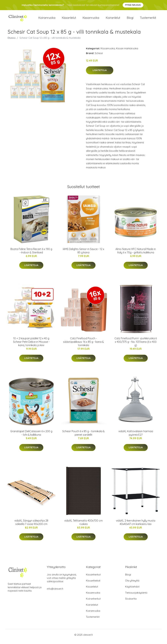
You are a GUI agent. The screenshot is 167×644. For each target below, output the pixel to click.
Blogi (130, 20)
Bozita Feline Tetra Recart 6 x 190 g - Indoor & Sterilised (31, 254)
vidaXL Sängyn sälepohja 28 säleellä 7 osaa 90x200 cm (31, 526)
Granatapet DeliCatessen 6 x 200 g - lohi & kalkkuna (31, 437)
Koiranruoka (47, 20)
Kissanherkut (93, 578)
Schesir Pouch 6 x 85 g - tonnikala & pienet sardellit (83, 437)
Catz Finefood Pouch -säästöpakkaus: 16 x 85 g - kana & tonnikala (83, 345)
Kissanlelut (69, 20)
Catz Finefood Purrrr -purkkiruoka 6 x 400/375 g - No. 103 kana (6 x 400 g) (136, 345)
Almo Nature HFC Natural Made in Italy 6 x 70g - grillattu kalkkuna (136, 254)
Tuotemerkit (148, 20)
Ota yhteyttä (132, 584)
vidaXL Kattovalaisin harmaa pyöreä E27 (136, 437)
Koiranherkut (93, 602)
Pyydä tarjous (133, 5)
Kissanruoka (91, 20)
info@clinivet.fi (55, 592)
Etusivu (12, 41)
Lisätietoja (100, 74)
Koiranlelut (113, 20)
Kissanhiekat (93, 584)
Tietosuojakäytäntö (136, 596)
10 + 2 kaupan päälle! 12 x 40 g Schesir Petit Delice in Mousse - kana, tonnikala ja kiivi (31, 345)
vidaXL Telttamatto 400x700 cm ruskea (83, 526)
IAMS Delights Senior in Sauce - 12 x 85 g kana (83, 254)
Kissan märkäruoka (127, 52)
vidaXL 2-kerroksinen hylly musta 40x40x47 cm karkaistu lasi (136, 526)
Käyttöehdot (132, 590)
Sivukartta (131, 602)
